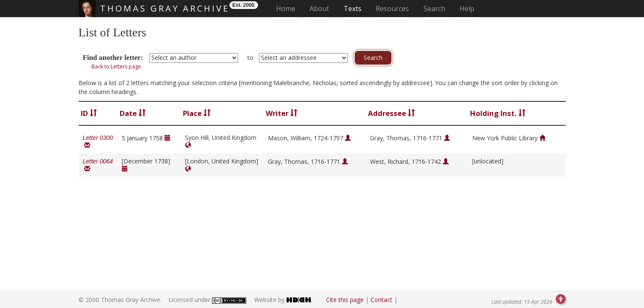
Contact (381, 300)
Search (434, 9)
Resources (392, 9)
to (250, 58)
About (319, 9)
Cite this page (345, 300)
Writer (282, 113)
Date (133, 113)
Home (288, 8)
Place (197, 113)
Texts (353, 9)
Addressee (391, 113)
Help (467, 9)
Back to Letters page (116, 67)
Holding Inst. (498, 113)
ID (89, 113)
